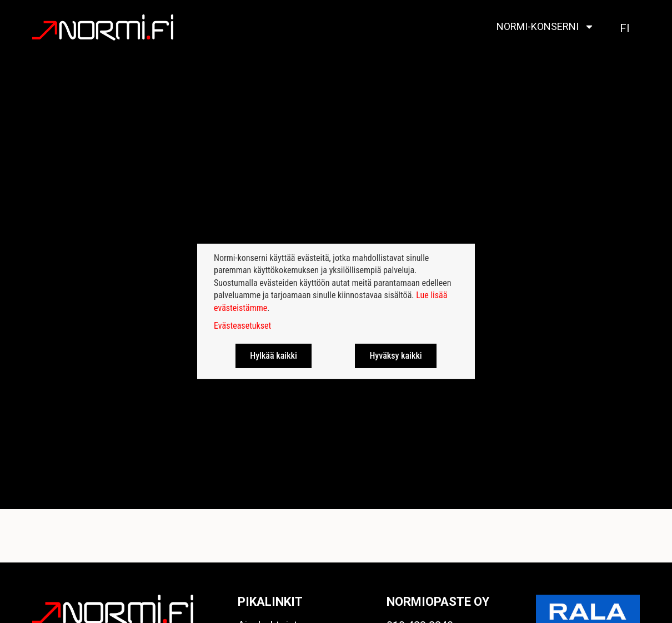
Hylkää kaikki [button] (274, 356)
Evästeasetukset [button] (242, 326)
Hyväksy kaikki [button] (395, 356)
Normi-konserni (545, 27)
